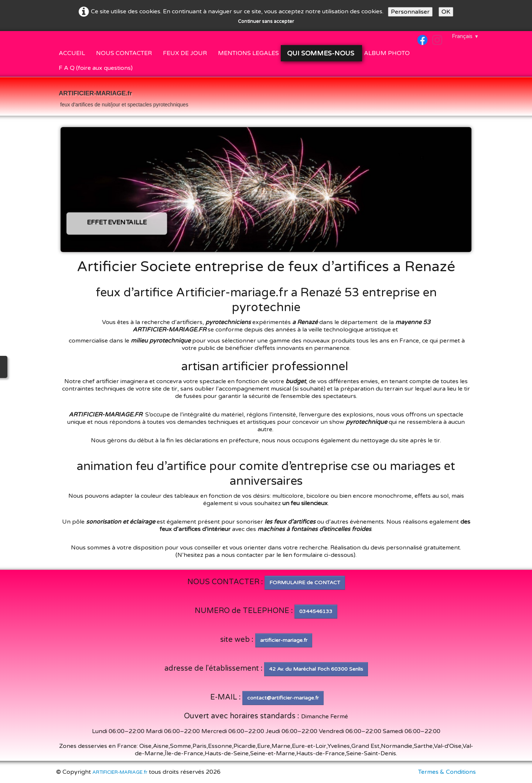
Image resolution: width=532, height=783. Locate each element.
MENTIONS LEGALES (248, 53)
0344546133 (316, 611)
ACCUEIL (72, 53)
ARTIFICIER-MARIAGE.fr (120, 772)
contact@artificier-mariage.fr (283, 698)
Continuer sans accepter (266, 21)
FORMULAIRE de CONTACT (305, 583)
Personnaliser (410, 12)
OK (446, 12)
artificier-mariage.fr (284, 640)
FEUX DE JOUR (185, 53)
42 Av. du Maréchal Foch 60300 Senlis (316, 669)
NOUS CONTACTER (124, 53)
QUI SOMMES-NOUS (322, 53)
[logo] (124, 97)
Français (465, 36)
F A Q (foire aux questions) (96, 68)
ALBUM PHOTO (387, 53)
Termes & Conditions (447, 772)
